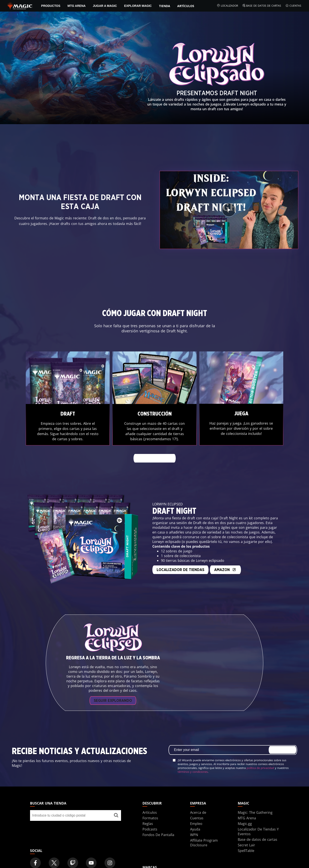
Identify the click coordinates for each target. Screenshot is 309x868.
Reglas (148, 809)
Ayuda (195, 815)
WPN (194, 820)
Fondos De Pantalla (158, 820)
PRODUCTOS (51, 6)
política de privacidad (260, 753)
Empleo (196, 809)
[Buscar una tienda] (116, 801)
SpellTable (246, 836)
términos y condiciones (193, 757)
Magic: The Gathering (255, 798)
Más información (155, 458)
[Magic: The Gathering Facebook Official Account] (35, 849)
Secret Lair (246, 831)
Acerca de (198, 798)
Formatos (150, 804)
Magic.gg (245, 809)
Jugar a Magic (105, 6)
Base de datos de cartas (262, 6)
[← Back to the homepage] (20, 5)
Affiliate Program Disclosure (204, 828)
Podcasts (150, 815)
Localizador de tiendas (118, 563)
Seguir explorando (113, 686)
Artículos (186, 6)
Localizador (227, 6)
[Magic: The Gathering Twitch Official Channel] (73, 849)
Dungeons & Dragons (160, 862)
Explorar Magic (138, 6)
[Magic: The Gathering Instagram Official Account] (110, 849)
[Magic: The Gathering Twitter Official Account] (54, 849)
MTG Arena (77, 6)
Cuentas (293, 6)
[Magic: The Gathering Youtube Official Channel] (91, 849)
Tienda (165, 6)
